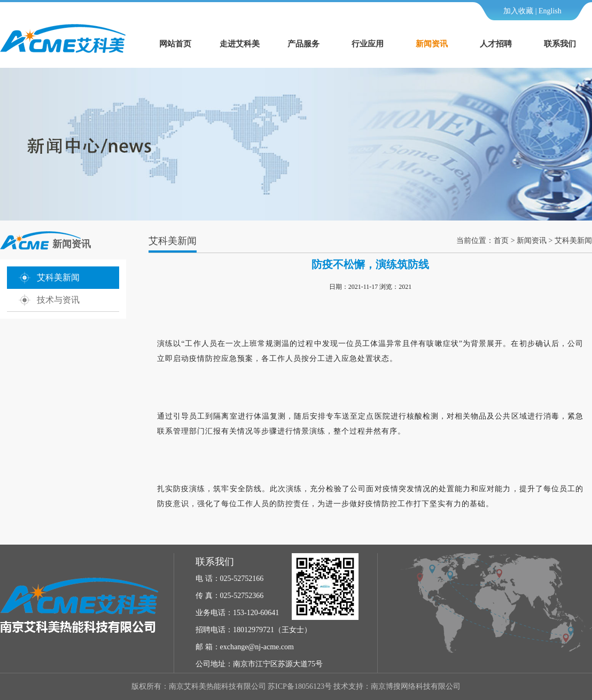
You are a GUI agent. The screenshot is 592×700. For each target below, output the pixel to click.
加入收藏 (518, 11)
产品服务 (303, 44)
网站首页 (175, 44)
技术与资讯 (58, 300)
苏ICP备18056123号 (300, 686)
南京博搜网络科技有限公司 (416, 686)
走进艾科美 (240, 44)
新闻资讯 (432, 44)
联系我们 (560, 44)
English (550, 11)
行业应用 (368, 44)
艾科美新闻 (58, 277)
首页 (501, 241)
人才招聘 (496, 44)
